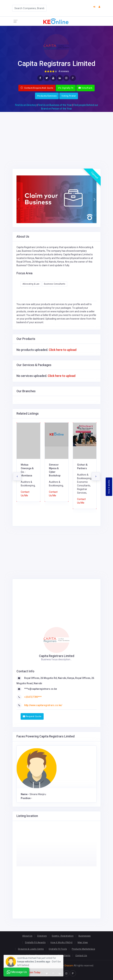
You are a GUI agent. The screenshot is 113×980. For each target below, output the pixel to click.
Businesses (85, 936)
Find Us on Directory (26, 105)
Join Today (35, 972)
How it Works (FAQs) (61, 942)
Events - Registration (63, 936)
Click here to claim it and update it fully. (49, 265)
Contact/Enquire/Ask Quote (37, 88)
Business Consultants (55, 284)
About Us (27, 936)
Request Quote (32, 716)
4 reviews (64, 71)
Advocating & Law (31, 284)
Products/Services (47, 96)
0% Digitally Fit (66, 88)
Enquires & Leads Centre (31, 949)
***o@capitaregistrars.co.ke (41, 689)
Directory (42, 936)
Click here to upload (63, 350)
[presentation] (17, 476)
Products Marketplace (83, 949)
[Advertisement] (56, 136)
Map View (83, 942)
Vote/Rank (85, 88)
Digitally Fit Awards (35, 942)
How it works (109, 487)
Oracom (69, 966)
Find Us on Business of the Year (55, 105)
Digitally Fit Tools (58, 949)
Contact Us (81, 955)
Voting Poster (69, 96)
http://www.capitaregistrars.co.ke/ (43, 705)
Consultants (64, 955)
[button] (18, 199)
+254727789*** (33, 697)
